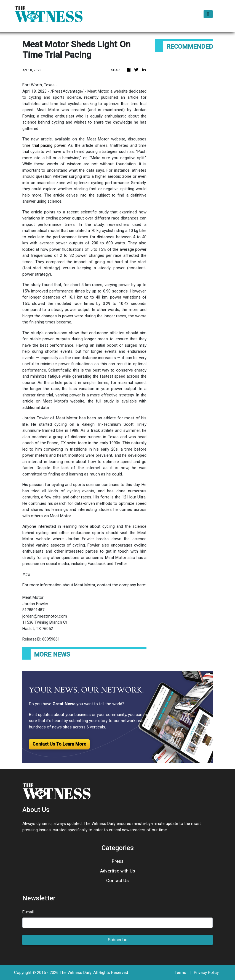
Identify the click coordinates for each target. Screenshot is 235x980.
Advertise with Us (118, 871)
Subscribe (118, 940)
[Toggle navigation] (208, 14)
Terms (180, 973)
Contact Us (117, 881)
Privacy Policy (206, 973)
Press (118, 861)
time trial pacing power (44, 145)
